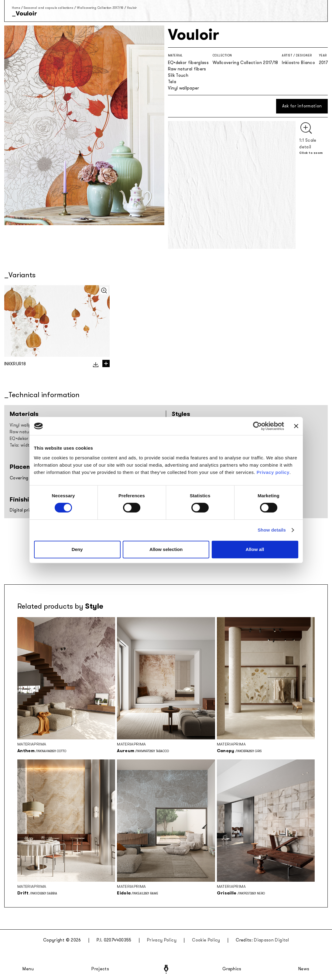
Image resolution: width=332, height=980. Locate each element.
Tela (172, 82)
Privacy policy (273, 472)
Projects (100, 969)
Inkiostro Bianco (298, 63)
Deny (77, 549)
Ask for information (302, 106)
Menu (28, 969)
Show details (272, 530)
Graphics (232, 969)
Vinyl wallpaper (184, 88)
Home (16, 8)
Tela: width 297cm (28, 445)
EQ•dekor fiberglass (188, 63)
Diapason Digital (271, 940)
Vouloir (132, 8)
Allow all (255, 549)
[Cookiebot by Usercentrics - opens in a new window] (257, 426)
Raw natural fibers (187, 69)
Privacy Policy (162, 940)
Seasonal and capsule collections (49, 8)
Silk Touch (178, 75)
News (304, 969)
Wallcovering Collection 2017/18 (100, 8)
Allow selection (166, 549)
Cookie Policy (206, 940)
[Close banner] (296, 426)
